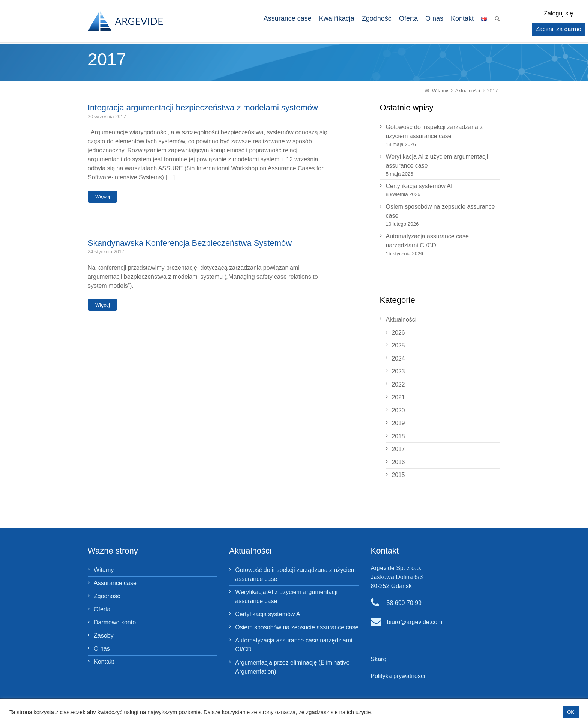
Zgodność (107, 596)
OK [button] (571, 712)
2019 (398, 423)
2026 (398, 333)
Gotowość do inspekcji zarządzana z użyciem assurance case (434, 132)
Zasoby (103, 636)
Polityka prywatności (398, 676)
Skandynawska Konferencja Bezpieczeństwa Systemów (190, 243)
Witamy (104, 570)
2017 (398, 449)
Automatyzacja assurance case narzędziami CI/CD (427, 241)
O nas (102, 649)
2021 (398, 397)
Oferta (102, 609)
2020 (398, 410)
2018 (398, 436)
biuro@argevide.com (415, 622)
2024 (398, 359)
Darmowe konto (115, 622)
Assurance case (115, 583)
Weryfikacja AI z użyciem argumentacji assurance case (437, 161)
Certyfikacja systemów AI (419, 186)
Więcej (103, 196)
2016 (398, 462)
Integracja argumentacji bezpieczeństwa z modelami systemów (203, 108)
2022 (398, 384)
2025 (398, 345)
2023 (398, 371)
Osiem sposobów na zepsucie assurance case (440, 211)
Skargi (379, 659)
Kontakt (104, 662)
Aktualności (401, 320)
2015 (398, 475)
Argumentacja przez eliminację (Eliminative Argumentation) (292, 667)
